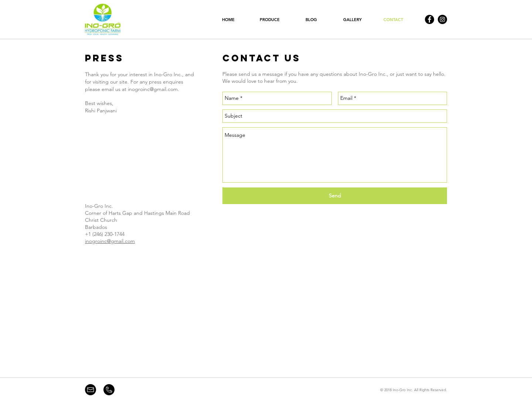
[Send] (335, 196)
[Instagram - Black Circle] (442, 19)
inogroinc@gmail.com (153, 89)
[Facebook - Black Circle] (429, 19)
